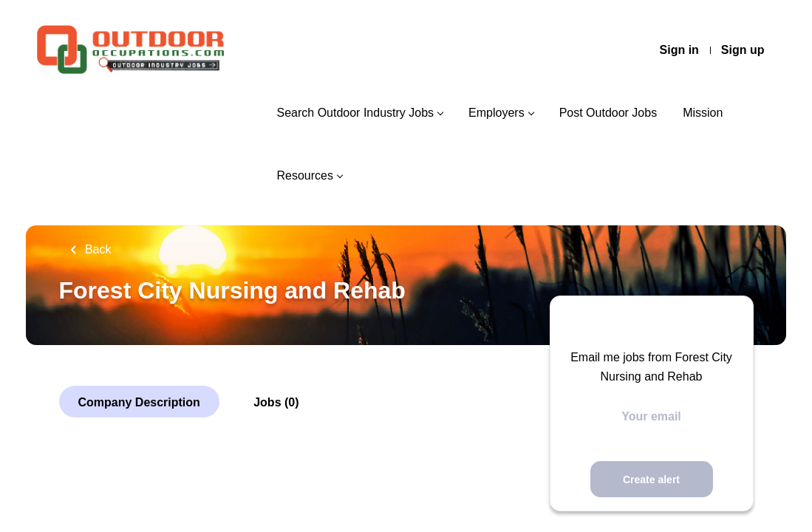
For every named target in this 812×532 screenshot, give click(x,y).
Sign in (679, 50)
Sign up (743, 50)
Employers (497, 113)
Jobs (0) (276, 402)
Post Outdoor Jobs (608, 113)
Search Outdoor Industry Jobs (355, 113)
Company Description (139, 402)
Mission (703, 113)
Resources (304, 175)
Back (97, 249)
